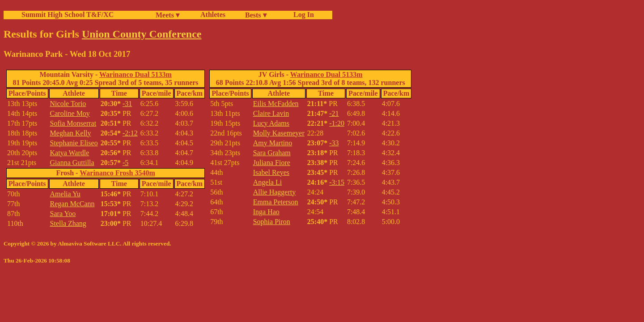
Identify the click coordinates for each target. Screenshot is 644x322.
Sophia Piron (272, 222)
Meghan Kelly (71, 133)
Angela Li (267, 182)
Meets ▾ (167, 15)
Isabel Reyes (271, 172)
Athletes (213, 15)
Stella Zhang (68, 223)
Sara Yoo (63, 214)
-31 (127, 104)
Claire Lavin (271, 113)
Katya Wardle (70, 153)
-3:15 (337, 182)
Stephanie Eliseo (74, 143)
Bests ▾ (256, 15)
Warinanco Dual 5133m (136, 74)
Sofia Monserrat (73, 123)
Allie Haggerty (275, 192)
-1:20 (337, 123)
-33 (334, 143)
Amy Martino (273, 143)
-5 (125, 163)
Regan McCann (72, 204)
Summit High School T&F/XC (68, 15)
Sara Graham (272, 153)
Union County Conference (142, 34)
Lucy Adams (271, 123)
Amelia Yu (65, 194)
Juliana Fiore (272, 163)
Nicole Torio (68, 104)
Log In (302, 15)
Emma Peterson (276, 202)
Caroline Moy (70, 113)
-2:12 (130, 133)
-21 (334, 113)
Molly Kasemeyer (279, 133)
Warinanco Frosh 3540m (117, 173)
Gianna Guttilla (72, 163)
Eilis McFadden (276, 104)
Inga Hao (266, 212)
